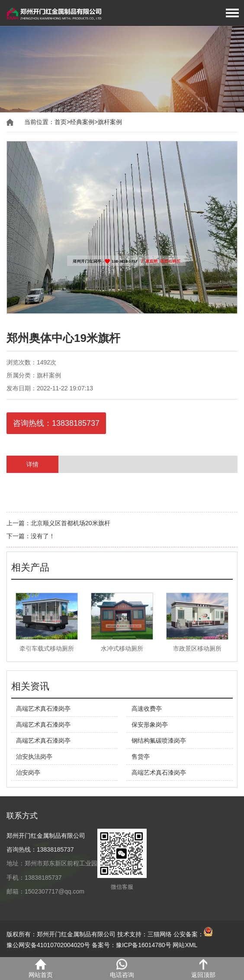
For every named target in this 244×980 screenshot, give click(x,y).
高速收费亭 (147, 709)
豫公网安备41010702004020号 (48, 945)
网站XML (185, 945)
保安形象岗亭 (150, 725)
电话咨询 (122, 969)
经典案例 (82, 122)
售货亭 (141, 757)
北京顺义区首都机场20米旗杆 (71, 523)
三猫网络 (160, 934)
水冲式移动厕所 (122, 648)
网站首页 (41, 969)
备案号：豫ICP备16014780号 (132, 945)
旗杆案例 (110, 122)
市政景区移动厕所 (197, 648)
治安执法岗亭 (34, 757)
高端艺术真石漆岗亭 (43, 709)
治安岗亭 (28, 773)
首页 (61, 122)
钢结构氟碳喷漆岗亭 (159, 741)
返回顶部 (203, 969)
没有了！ (43, 536)
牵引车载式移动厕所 (47, 648)
